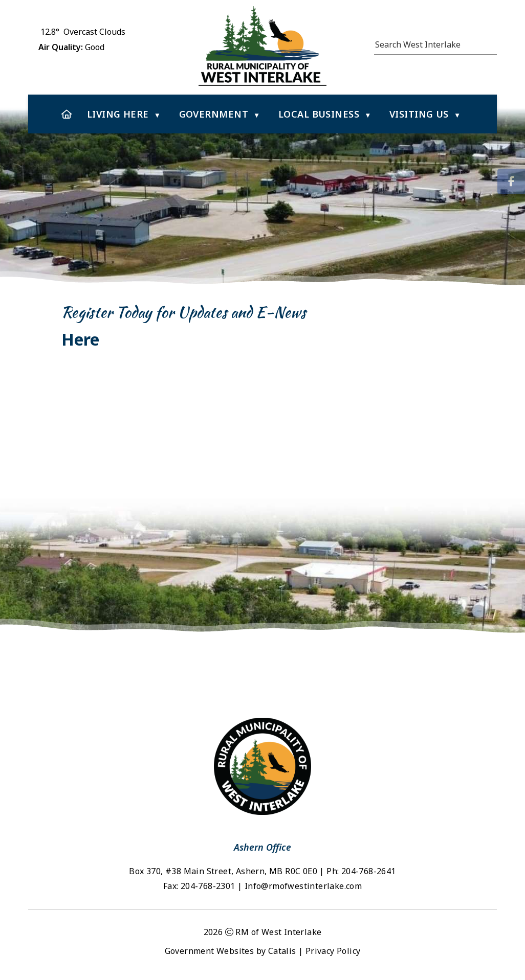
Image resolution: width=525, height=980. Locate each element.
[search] (430, 44)
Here (82, 339)
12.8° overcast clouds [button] (83, 32)
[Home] (67, 114)
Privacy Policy (333, 951)
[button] (491, 43)
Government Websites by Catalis (231, 951)
